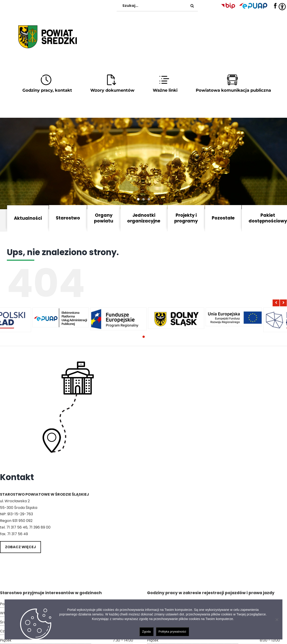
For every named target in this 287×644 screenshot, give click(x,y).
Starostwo (68, 218)
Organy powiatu (104, 218)
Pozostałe (223, 218)
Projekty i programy (186, 218)
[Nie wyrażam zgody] (277, 620)
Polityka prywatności (172, 632)
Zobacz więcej (20, 547)
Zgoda (146, 632)
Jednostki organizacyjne (144, 218)
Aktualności (28, 218)
